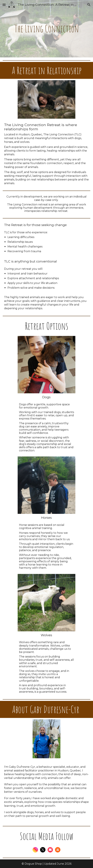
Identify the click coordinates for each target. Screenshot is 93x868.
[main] (47, 29)
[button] (4, 5)
